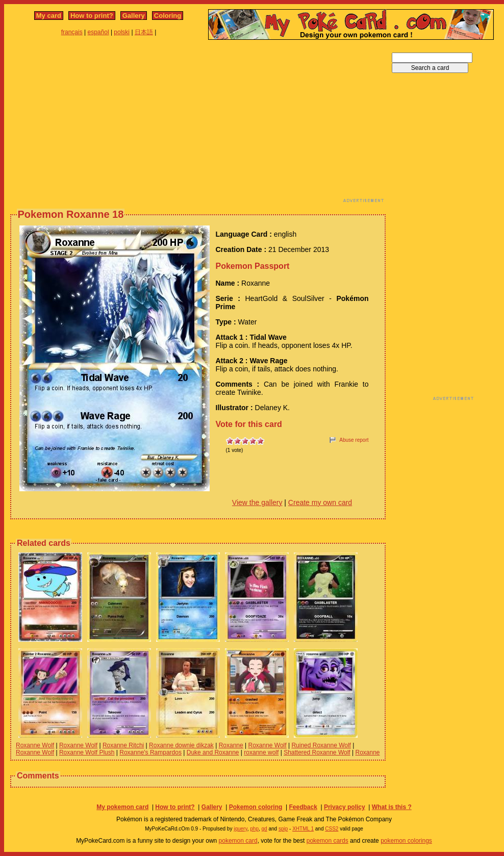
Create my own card (320, 502)
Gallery (134, 16)
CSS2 (332, 829)
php (254, 829)
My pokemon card (122, 807)
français (72, 32)
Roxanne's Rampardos (150, 752)
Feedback (303, 807)
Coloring (168, 16)
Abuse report (354, 440)
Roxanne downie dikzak (181, 745)
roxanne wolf (261, 752)
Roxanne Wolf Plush (87, 752)
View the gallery (257, 502)
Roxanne (231, 745)
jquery (241, 829)
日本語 (144, 32)
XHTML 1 (303, 829)
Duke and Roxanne (213, 752)
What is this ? (392, 807)
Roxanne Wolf (35, 745)
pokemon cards (327, 841)
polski (122, 32)
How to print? (92, 16)
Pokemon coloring (256, 807)
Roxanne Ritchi (123, 745)
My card (49, 16)
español (98, 32)
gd (264, 829)
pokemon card (238, 841)
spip (283, 829)
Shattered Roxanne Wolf (317, 752)
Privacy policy (345, 807)
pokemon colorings (406, 841)
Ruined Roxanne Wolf (321, 745)
